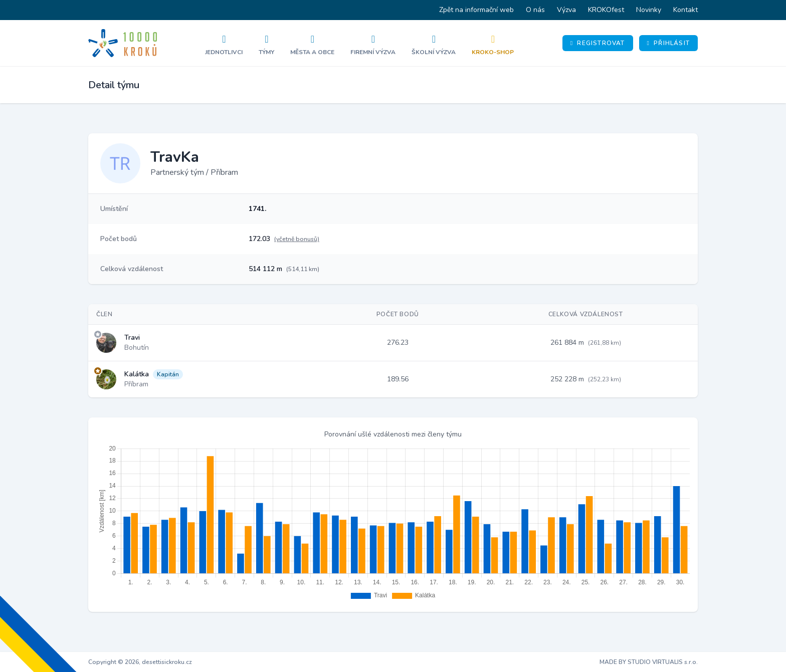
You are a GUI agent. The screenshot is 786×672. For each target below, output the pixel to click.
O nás (535, 10)
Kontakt (685, 10)
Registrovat (598, 43)
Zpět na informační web (476, 10)
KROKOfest (606, 10)
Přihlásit (668, 43)
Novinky (649, 10)
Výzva (566, 10)
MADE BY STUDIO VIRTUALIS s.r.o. (649, 662)
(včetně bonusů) (297, 239)
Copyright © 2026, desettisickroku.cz (140, 662)
